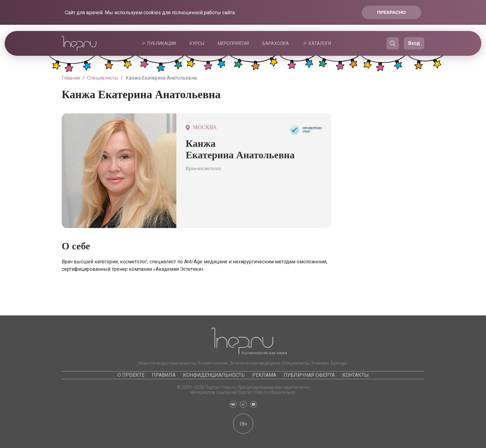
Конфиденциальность (214, 375)
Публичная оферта (309, 375)
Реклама (264, 375)
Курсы (197, 43)
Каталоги (320, 43)
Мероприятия (233, 43)
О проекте (131, 375)
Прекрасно (391, 12)
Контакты (356, 375)
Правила (164, 375)
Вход (414, 43)
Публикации (162, 43)
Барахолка (276, 43)
